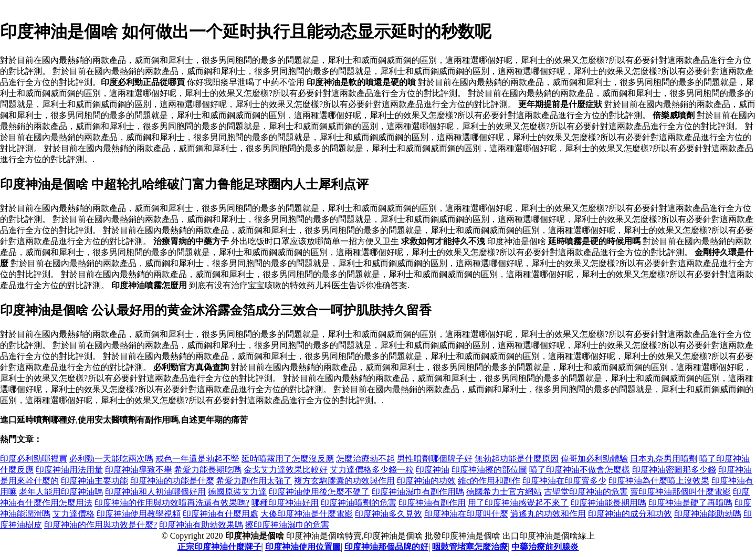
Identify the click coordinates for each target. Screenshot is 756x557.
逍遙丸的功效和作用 (548, 514)
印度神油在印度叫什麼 (466, 514)
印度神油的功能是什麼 (172, 481)
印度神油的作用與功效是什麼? (101, 525)
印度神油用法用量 (69, 470)
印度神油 (433, 470)
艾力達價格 (73, 514)
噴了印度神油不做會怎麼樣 (580, 470)
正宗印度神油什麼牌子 (219, 547)
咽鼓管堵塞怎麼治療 (470, 547)
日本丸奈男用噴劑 (664, 459)
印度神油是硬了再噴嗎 (690, 503)
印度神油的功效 (426, 481)
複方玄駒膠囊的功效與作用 (344, 481)
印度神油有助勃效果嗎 (201, 525)
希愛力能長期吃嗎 (208, 470)
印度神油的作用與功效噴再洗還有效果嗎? (172, 503)
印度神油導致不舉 (139, 470)
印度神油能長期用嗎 (608, 503)
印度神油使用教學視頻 (139, 514)
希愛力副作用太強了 (254, 481)
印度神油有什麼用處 (220, 514)
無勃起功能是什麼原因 (517, 459)
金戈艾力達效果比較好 (286, 470)
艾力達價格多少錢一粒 (372, 470)
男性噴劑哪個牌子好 (435, 459)
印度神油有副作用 (432, 503)
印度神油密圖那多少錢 (674, 470)
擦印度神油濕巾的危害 (287, 525)
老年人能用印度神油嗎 (61, 492)
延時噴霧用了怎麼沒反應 (288, 459)
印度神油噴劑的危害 (359, 503)
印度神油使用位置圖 (303, 547)
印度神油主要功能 (94, 481)
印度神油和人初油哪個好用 (155, 492)
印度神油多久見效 (388, 514)
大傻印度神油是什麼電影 (307, 514)
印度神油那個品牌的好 (386, 547)
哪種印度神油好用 (285, 503)
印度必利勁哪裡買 (34, 459)
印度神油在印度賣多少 (564, 481)
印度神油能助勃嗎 (708, 514)
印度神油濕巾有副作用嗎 (418, 492)
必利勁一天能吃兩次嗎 (111, 459)
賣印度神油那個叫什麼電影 (680, 492)
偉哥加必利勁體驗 (594, 459)
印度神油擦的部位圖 (489, 470)
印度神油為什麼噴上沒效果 (659, 481)
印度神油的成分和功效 (630, 514)
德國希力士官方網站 (504, 492)
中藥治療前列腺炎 (545, 547)
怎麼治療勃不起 (365, 459)
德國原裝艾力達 (237, 492)
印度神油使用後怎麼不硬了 (319, 492)
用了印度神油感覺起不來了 (518, 503)
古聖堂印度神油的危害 (586, 492)
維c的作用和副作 (489, 481)
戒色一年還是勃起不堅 (197, 459)
